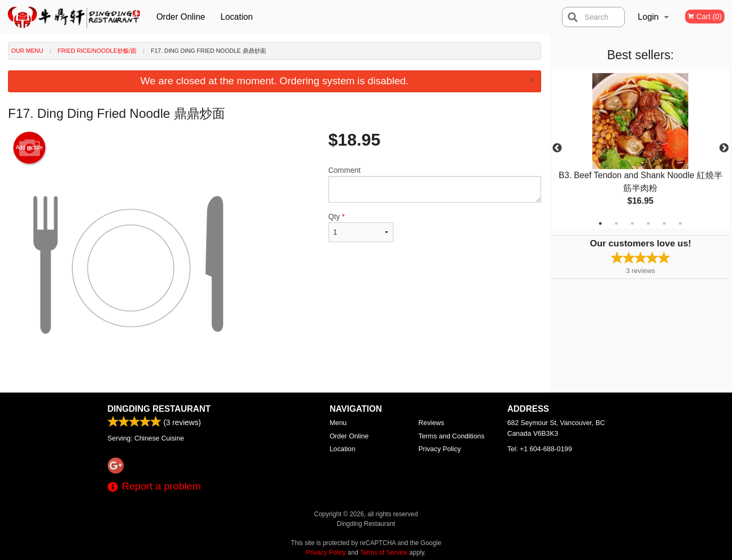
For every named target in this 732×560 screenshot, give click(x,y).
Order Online (181, 17)
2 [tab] (616, 223)
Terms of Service (384, 553)
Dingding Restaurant (159, 409)
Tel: (540, 449)
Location (237, 17)
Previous (557, 148)
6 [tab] (680, 223)
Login (648, 17)
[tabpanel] (641, 148)
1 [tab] (600, 223)
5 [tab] (664, 223)
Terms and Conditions (452, 436)
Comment (435, 184)
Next (724, 148)
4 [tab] (648, 223)
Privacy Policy (440, 449)
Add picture (30, 148)
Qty (361, 227)
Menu (338, 423)
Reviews (431, 423)
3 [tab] (632, 223)
